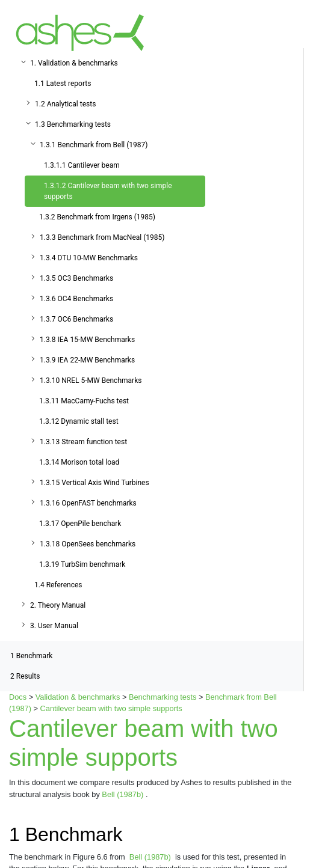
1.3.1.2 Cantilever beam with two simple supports (108, 191)
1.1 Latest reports (63, 84)
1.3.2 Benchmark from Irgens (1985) (97, 217)
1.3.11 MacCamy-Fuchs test (84, 401)
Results (25, 676)
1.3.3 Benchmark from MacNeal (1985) (102, 237)
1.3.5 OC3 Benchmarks (76, 278)
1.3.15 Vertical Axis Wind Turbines (95, 483)
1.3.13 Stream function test (83, 442)
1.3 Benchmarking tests (73, 124)
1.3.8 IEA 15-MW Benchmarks (87, 340)
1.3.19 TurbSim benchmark (82, 564)
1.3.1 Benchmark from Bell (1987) (94, 145)
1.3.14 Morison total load (79, 462)
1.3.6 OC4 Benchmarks (76, 299)
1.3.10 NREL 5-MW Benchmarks (91, 381)
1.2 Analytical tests (65, 104)
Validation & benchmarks (78, 697)
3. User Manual (54, 626)
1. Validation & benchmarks (74, 63)
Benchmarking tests (163, 697)
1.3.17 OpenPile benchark (80, 524)
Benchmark (31, 656)
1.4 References (58, 585)
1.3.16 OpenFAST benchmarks (88, 503)
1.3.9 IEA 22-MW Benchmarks (87, 360)
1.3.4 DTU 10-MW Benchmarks (89, 258)
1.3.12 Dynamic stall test (79, 421)
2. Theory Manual (58, 605)
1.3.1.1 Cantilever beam (82, 165)
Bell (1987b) (124, 794)
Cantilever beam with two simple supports (111, 708)
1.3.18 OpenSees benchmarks (88, 544)
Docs (18, 697)
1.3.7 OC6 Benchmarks (76, 319)
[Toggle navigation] (287, 32)
